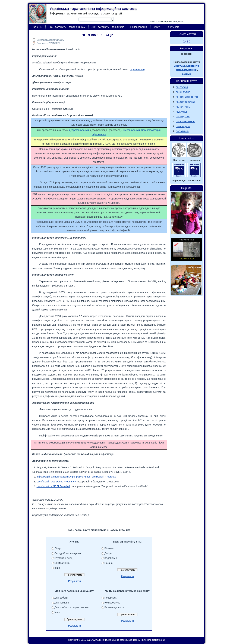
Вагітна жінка (62, 563)
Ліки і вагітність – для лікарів (108, 27)
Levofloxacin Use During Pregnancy (56, 482)
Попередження (139, 27)
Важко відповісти (114, 607)
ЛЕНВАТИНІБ (183, 107)
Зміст (157, 27)
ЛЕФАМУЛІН (182, 112)
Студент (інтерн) (64, 558)
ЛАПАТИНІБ (182, 131)
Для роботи (61, 598)
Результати (74, 581)
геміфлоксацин (131, 130)
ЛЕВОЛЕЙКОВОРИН (187, 97)
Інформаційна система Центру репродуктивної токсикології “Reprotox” (77, 477)
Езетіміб (187, 74)
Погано (109, 563)
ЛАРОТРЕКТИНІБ (185, 121)
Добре (108, 553)
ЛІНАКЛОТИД (183, 92)
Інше (57, 568)
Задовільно (111, 558)
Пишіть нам (172, 27)
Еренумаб (179, 66)
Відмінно (110, 548)
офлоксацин (99, 134)
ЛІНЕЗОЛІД (182, 87)
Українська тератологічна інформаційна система (93, 9)
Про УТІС (37, 27)
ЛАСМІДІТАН (183, 117)
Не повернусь (112, 603)
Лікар (58, 548)
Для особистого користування (72, 607)
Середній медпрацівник (68, 553)
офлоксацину (137, 69)
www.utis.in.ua (100, 640)
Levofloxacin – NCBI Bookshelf (53, 486)
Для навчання (62, 603)
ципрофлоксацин (79, 130)
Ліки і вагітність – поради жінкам (67, 27)
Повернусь (111, 598)
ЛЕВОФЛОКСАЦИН (186, 102)
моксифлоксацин (151, 130)
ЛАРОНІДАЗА (183, 126)
